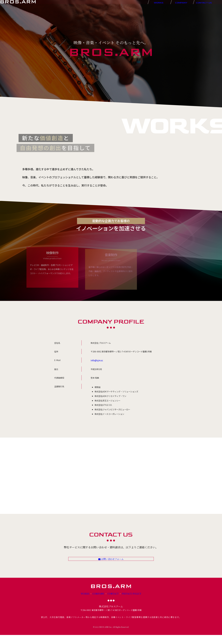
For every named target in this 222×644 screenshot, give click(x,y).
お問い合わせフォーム (111, 563)
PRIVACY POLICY (130, 603)
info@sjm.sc (96, 360)
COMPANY (100, 603)
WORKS (88, 603)
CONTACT (113, 603)
